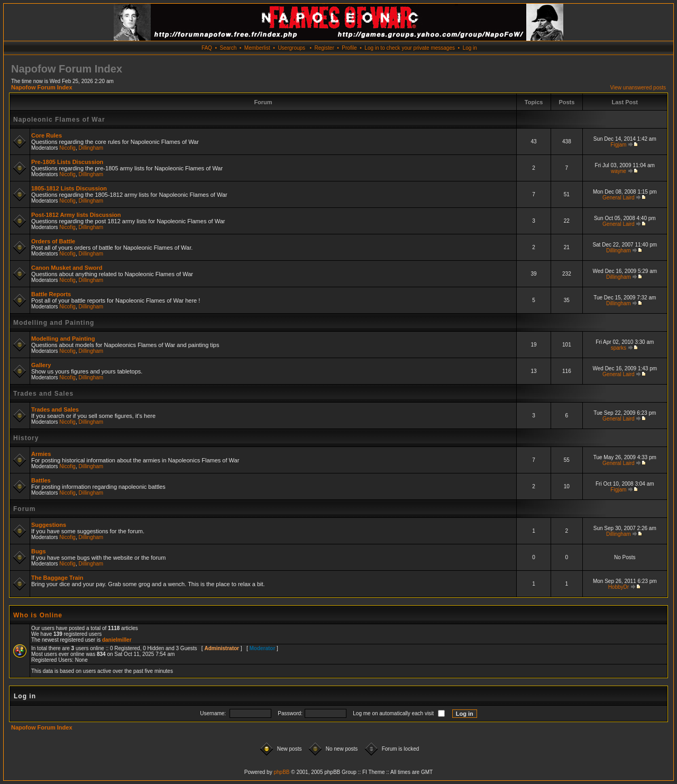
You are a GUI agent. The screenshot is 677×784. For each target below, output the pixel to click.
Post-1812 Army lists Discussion (76, 215)
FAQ (207, 48)
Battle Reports (51, 294)
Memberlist (257, 48)
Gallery (41, 365)
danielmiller (117, 640)
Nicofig (67, 148)
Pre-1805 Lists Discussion (67, 162)
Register (324, 48)
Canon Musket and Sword (67, 268)
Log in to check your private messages (410, 48)
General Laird (619, 198)
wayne (619, 171)
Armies (41, 454)
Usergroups (291, 48)
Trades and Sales (43, 394)
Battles (41, 480)
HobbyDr (619, 587)
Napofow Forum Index (42, 87)
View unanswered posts (638, 88)
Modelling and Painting (54, 323)
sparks (619, 348)
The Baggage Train (57, 578)
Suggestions (49, 525)
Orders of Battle (53, 241)
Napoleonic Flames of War (59, 120)
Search (228, 48)
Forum (24, 509)
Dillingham (91, 148)
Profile (349, 48)
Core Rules (47, 135)
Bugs (39, 551)
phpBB (281, 772)
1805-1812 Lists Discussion (69, 188)
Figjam (618, 145)
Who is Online (38, 615)
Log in (470, 48)
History (26, 438)
